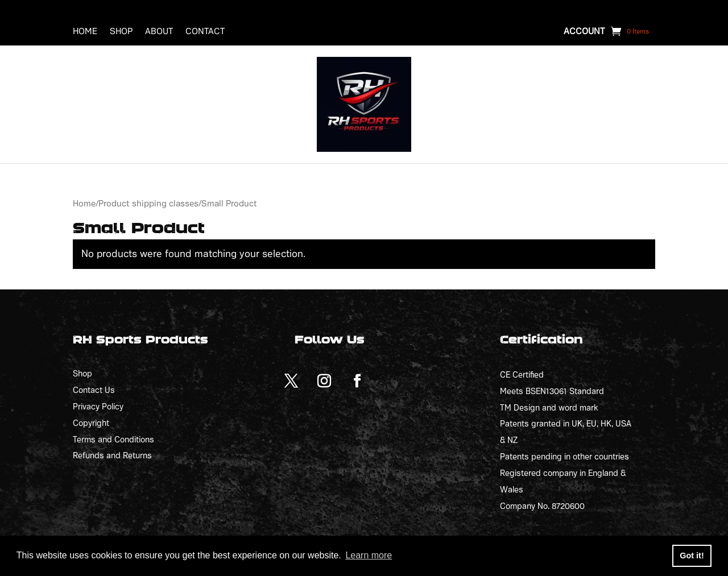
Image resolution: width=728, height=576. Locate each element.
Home (85, 32)
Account (584, 32)
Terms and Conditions (113, 440)
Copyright (91, 423)
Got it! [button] (692, 556)
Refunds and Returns (112, 456)
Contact (205, 32)
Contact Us (94, 390)
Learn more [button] (369, 555)
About (159, 32)
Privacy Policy (98, 407)
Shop (121, 32)
